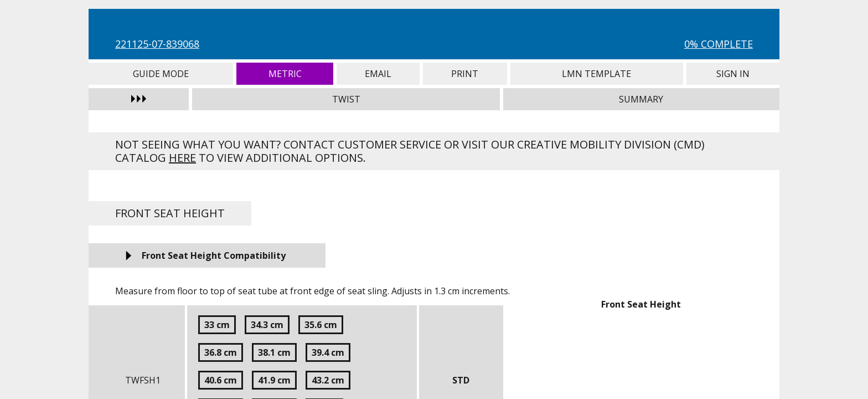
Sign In (733, 74)
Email (378, 74)
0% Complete (719, 44)
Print (465, 74)
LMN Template (597, 74)
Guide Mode (161, 74)
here (182, 158)
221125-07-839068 (157, 44)
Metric (285, 74)
